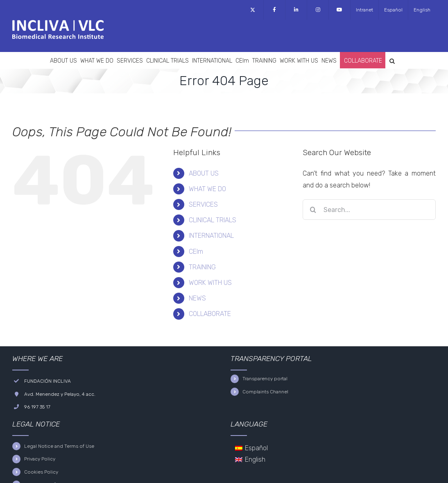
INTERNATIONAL (211, 236)
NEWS (197, 298)
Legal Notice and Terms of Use (59, 446)
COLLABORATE (210, 314)
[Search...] (369, 210)
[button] (392, 60)
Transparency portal (265, 379)
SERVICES (203, 204)
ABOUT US (204, 173)
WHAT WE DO (207, 189)
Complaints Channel (265, 392)
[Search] (313, 210)
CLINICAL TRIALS (213, 220)
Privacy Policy (40, 459)
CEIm (196, 252)
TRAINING (202, 267)
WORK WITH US (210, 283)
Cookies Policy (41, 472)
